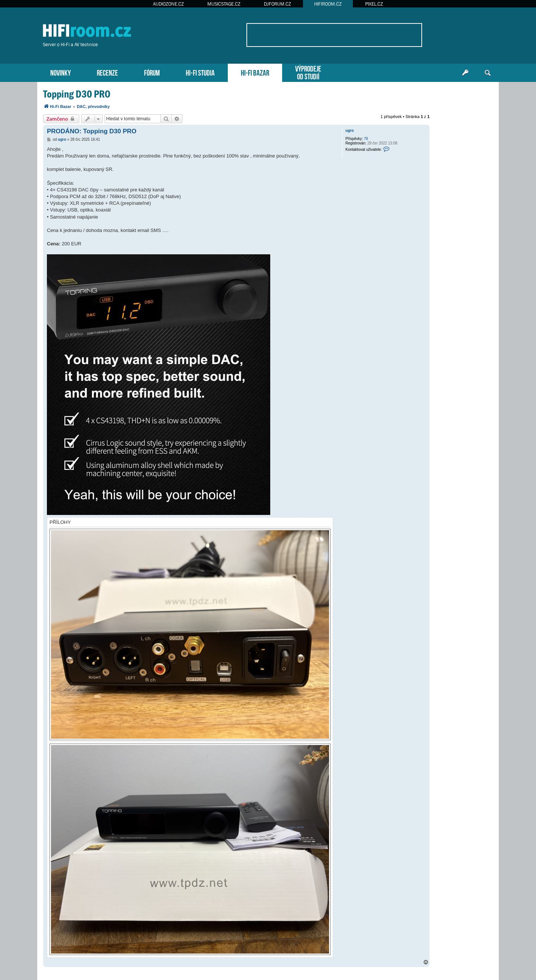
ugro (350, 131)
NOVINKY (60, 72)
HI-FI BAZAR (255, 72)
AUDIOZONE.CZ (168, 4)
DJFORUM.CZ (277, 4)
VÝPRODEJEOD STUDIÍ (308, 72)
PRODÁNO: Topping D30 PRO (92, 131)
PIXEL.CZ (374, 4)
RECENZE (107, 72)
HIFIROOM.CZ (328, 4)
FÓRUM (152, 72)
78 (366, 139)
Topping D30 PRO (77, 94)
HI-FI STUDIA (200, 72)
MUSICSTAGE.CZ (224, 4)
